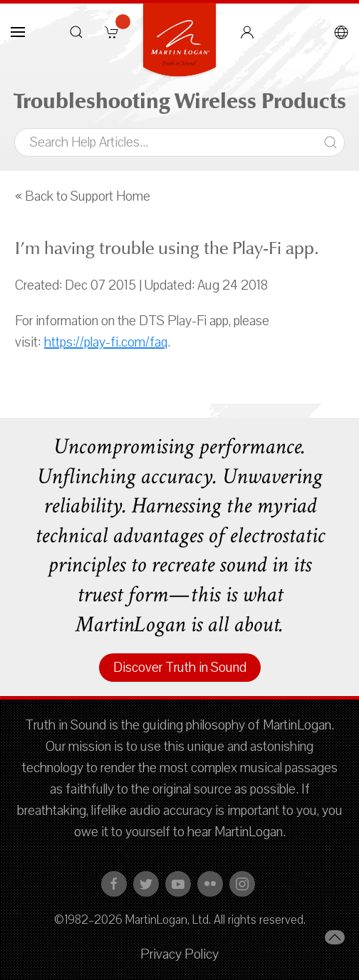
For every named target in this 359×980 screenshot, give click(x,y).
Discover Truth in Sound (180, 668)
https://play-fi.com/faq (106, 342)
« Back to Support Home (83, 196)
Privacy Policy (179, 954)
